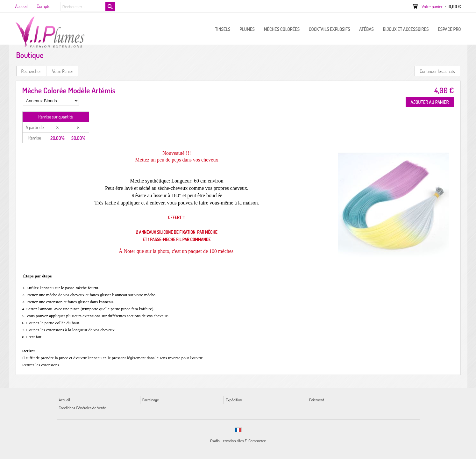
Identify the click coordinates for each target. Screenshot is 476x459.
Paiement (317, 400)
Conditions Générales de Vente (82, 408)
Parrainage (151, 400)
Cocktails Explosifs (330, 29)
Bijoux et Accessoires (406, 29)
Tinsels (223, 29)
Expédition (234, 400)
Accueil (64, 400)
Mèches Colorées (282, 29)
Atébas (366, 29)
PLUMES (247, 29)
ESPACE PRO (449, 29)
